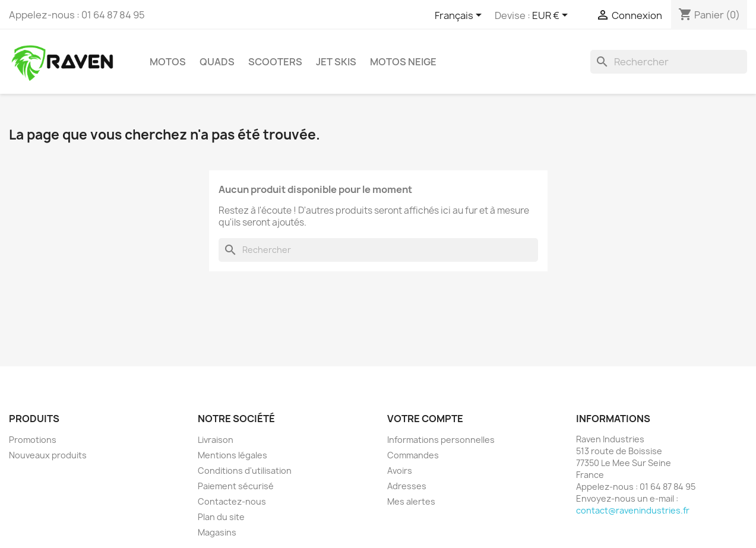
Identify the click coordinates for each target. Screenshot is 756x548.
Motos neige (403, 62)
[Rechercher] (669, 62)
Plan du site (221, 517)
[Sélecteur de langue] (460, 16)
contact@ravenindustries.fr (633, 510)
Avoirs (400, 471)
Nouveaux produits (48, 455)
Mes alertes (411, 501)
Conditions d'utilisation (245, 471)
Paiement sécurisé (236, 486)
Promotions (33, 440)
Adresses (407, 486)
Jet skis (336, 62)
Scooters (275, 62)
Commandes (413, 455)
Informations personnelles (441, 440)
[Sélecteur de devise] (552, 16)
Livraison (216, 440)
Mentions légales (233, 455)
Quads (217, 62)
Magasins (217, 532)
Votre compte (425, 419)
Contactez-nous (232, 501)
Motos (168, 62)
